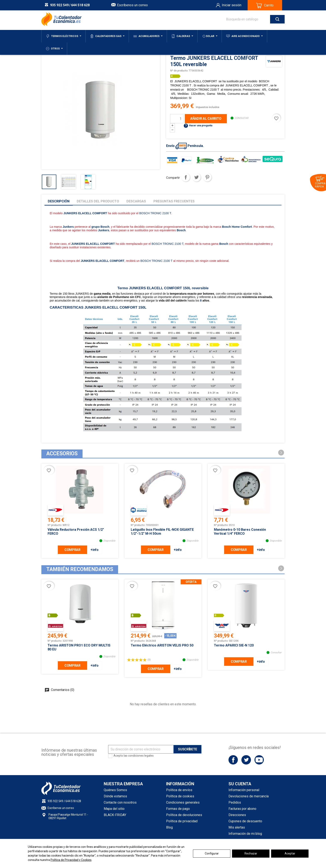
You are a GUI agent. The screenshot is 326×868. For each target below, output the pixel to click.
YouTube (259, 760)
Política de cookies (180, 796)
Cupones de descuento (245, 821)
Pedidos (235, 802)
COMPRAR (72, 550)
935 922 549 (59, 5)
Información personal (244, 790)
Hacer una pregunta (198, 126)
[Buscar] (251, 19)
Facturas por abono (242, 809)
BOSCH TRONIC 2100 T (155, 213)
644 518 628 (80, 5)
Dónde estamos (115, 796)
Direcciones (237, 815)
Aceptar (290, 853)
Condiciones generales (183, 802)
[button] (281, 453)
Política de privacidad (182, 821)
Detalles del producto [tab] (98, 201)
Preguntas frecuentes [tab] (174, 201)
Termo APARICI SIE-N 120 (234, 645)
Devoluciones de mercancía (249, 796)
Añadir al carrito (206, 119)
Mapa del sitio (114, 809)
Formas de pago (178, 809)
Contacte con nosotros (120, 802)
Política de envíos (179, 790)
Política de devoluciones (184, 815)
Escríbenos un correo (132, 5)
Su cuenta (240, 784)
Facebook (233, 760)
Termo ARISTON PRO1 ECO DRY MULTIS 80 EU (79, 647)
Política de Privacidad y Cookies (71, 860)
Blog (169, 827)
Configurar (212, 853)
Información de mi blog (245, 834)
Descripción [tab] (59, 201)
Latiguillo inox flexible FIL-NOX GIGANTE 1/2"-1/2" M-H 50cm (162, 532)
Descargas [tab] (136, 201)
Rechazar (251, 853)
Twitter (246, 760)
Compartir (186, 177)
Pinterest (207, 177)
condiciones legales (141, 756)
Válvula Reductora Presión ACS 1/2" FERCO (76, 532)
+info (94, 550)
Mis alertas (237, 827)
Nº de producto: (179, 71)
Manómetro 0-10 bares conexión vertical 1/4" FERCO (240, 532)
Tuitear (196, 177)
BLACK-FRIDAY (115, 815)
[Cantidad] (177, 119)
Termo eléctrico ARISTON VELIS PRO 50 (162, 645)
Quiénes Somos (115, 790)
